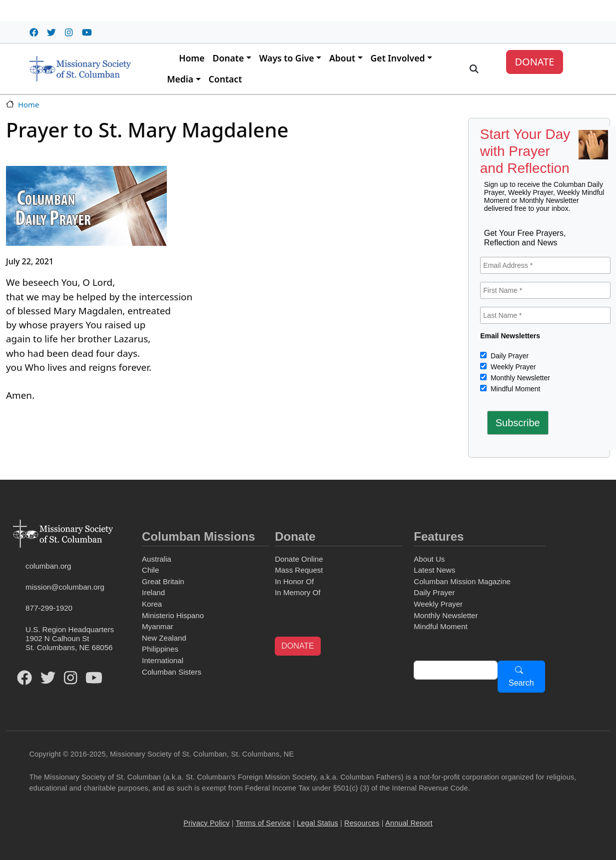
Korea (152, 604)
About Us (429, 559)
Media (180, 79)
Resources (362, 823)
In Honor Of (294, 581)
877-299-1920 (49, 608)
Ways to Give (287, 58)
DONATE (534, 62)
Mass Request (299, 570)
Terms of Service (263, 823)
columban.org (48, 566)
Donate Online (299, 559)
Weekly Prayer (512, 367)
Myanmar (158, 626)
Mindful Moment (514, 389)
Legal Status (317, 823)
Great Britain (163, 581)
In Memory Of (298, 592)
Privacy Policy (206, 823)
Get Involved (398, 58)
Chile (150, 570)
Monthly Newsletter (519, 378)
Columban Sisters (172, 672)
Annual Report (409, 823)
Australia (157, 559)
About (342, 58)
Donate (229, 58)
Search (521, 683)
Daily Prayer (509, 356)
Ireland (153, 592)
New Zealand (164, 638)
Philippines (160, 649)
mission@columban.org (65, 587)
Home (192, 58)
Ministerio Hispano (173, 615)
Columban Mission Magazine (462, 581)
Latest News (434, 570)
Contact (226, 79)
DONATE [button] (298, 646)
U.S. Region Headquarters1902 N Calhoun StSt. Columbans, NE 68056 (70, 638)
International (163, 660)
